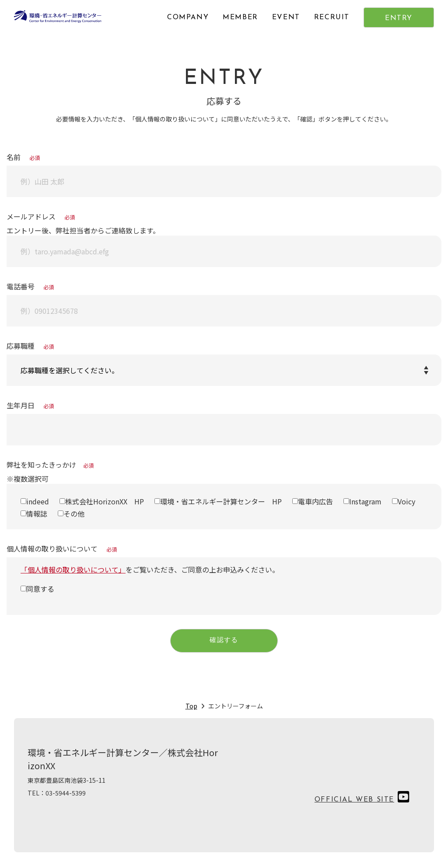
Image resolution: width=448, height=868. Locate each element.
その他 (74, 514)
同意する (40, 589)
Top (191, 708)
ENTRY (399, 18)
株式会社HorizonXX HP (105, 501)
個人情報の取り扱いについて (62, 549)
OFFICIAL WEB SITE (354, 802)
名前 (23, 157)
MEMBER (240, 17)
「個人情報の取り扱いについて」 (73, 569)
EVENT (286, 17)
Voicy (406, 501)
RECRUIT (332, 17)
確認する (224, 642)
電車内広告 (315, 501)
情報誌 (37, 514)
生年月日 (30, 405)
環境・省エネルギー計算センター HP (221, 501)
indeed (38, 501)
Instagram (365, 501)
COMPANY (188, 17)
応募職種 (30, 346)
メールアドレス (41, 216)
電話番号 (30, 286)
